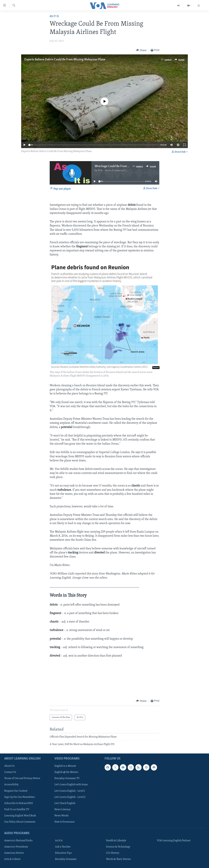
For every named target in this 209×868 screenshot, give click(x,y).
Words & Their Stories (118, 859)
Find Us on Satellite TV (17, 810)
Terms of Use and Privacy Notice (22, 779)
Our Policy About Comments (20, 822)
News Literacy (62, 810)
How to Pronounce (65, 822)
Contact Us (10, 772)
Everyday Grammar (66, 859)
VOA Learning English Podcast (174, 841)
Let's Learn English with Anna (71, 785)
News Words (61, 816)
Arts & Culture (12, 859)
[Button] (141, 50)
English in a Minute (65, 766)
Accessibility (11, 785)
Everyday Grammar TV (67, 779)
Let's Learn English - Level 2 (70, 797)
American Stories (14, 853)
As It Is (54, 16)
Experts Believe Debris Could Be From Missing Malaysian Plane (65, 60)
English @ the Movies (66, 772)
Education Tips (63, 853)
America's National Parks (18, 841)
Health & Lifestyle (116, 841)
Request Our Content (16, 791)
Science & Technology (118, 847)
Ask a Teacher (63, 847)
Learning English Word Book (20, 816)
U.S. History (113, 853)
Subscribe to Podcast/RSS (19, 803)
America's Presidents (16, 847)
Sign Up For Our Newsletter (20, 797)
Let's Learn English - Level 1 (70, 791)
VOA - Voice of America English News (119, 171)
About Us (9, 766)
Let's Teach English (65, 803)
